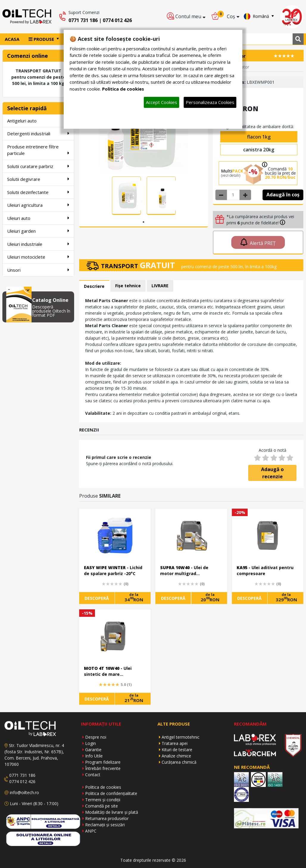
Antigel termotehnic (181, 737)
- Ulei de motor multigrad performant (184, 571)
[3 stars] (273, 458)
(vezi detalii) (231, 175)
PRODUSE (42, 39)
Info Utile (94, 756)
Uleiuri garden (38, 231)
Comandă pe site (102, 806)
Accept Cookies (161, 102)
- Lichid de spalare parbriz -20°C (113, 570)
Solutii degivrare (38, 179)
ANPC (91, 831)
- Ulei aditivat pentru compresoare (265, 570)
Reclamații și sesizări (105, 825)
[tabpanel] (126, 196)
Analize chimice (176, 756)
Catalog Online (50, 300)
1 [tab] (143, 222)
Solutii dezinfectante (38, 192)
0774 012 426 (117, 20)
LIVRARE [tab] (160, 286)
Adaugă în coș (283, 195)
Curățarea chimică (179, 762)
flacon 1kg (259, 137)
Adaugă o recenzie (272, 473)
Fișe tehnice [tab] (128, 286)
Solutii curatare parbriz (38, 166)
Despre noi (96, 737)
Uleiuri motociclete (38, 257)
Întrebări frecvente (103, 768)
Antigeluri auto (38, 121)
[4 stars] (282, 458)
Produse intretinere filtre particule (38, 150)
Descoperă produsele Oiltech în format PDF (51, 311)
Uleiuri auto (38, 218)
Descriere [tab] (94, 286)
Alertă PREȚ (258, 242)
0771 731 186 (83, 20)
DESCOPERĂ (97, 598)
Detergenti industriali (38, 133)
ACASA (12, 39)
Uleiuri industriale (38, 244)
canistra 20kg (259, 150)
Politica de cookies (103, 787)
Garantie (93, 750)
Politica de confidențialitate (111, 793)
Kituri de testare (177, 750)
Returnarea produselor (107, 818)
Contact (93, 775)
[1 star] (257, 458)
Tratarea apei (175, 743)
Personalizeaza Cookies (210, 102)
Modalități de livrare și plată (112, 812)
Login (90, 743)
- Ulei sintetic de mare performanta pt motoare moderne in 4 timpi (111, 672)
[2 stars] (265, 458)
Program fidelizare (103, 762)
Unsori (38, 270)
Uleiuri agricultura (38, 205)
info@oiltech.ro (24, 792)
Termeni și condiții (103, 800)
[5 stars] (290, 458)
